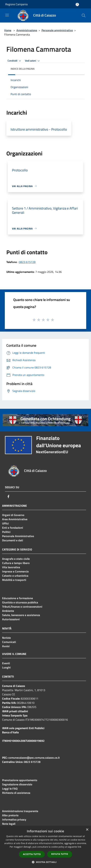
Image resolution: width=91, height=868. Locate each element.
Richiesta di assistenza (16, 793)
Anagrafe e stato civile (16, 559)
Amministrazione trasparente (20, 811)
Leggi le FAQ (10, 789)
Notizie (6, 638)
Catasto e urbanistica (15, 576)
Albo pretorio (10, 815)
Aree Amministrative (15, 519)
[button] (46, 862)
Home (8, 30)
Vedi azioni (33, 61)
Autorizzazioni (11, 619)
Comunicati (9, 642)
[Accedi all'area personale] (77, 4)
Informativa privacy (14, 819)
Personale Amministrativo (18, 536)
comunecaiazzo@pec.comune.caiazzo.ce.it (34, 758)
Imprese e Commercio (15, 571)
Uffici (5, 523)
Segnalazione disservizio (17, 784)
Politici (6, 532)
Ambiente (8, 611)
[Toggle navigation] (7, 15)
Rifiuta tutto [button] (60, 854)
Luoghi (6, 667)
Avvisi (6, 646)
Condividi (15, 61)
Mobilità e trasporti (14, 580)
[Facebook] (8, 497)
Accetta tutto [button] (32, 854)
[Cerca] (84, 15)
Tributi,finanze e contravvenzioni (22, 607)
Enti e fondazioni (13, 528)
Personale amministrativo (57, 30)
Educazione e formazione (17, 598)
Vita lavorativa (11, 567)
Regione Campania (16, 4)
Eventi (6, 663)
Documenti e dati (13, 540)
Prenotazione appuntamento (20, 780)
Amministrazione (27, 30)
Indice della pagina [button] (23, 69)
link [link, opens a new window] (79, 847)
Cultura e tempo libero (16, 563)
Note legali (9, 824)
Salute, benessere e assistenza (21, 615)
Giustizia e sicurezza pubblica (20, 602)
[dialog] (45, 847)
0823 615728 (27, 262)
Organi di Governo (13, 515)
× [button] (87, 830)
